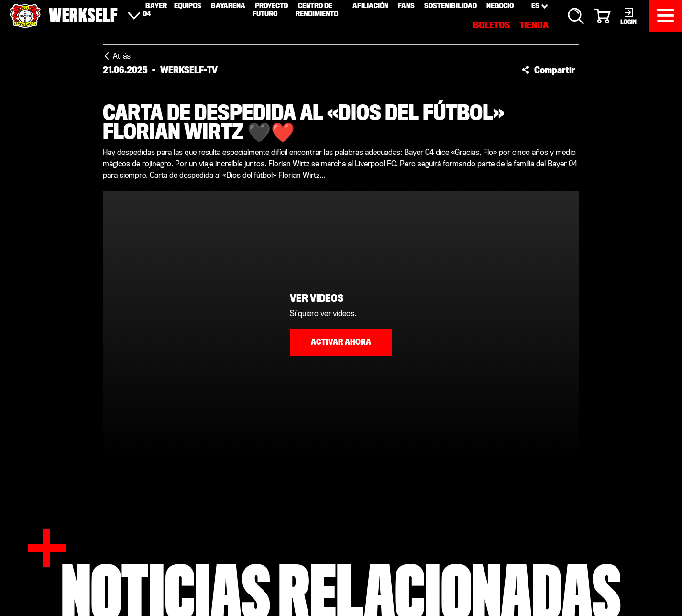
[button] (549, 70)
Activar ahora (341, 342)
